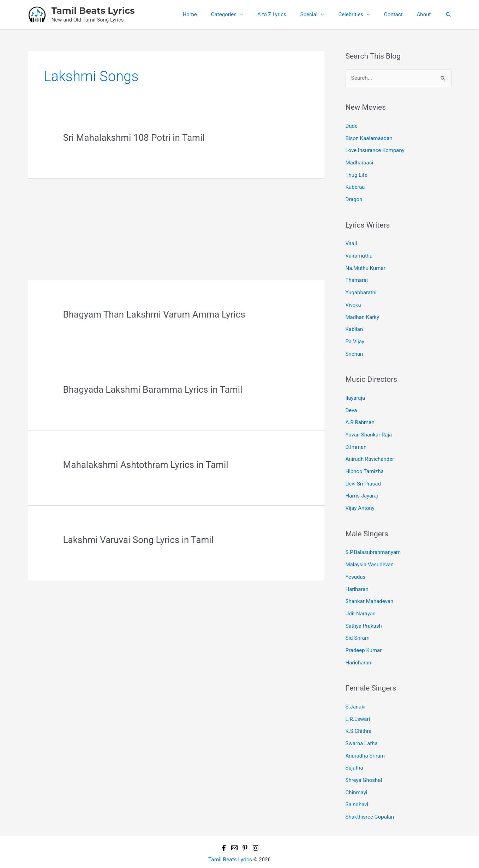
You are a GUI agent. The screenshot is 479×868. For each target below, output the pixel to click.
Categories (243, 14)
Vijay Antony (360, 499)
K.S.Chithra (359, 718)
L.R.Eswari (358, 706)
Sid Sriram (358, 627)
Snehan (354, 348)
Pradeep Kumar (364, 639)
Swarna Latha (362, 730)
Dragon (354, 197)
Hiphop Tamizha (365, 464)
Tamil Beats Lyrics (93, 11)
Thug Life (357, 173)
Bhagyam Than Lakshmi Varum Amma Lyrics (154, 314)
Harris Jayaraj (362, 488)
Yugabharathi (361, 289)
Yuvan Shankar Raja (369, 428)
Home (212, 14)
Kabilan (354, 325)
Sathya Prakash (364, 615)
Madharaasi (360, 162)
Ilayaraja (355, 392)
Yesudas (356, 567)
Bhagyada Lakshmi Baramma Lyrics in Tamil (153, 390)
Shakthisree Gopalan (370, 802)
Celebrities (360, 14)
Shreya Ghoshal (364, 766)
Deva (351, 404)
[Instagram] (256, 832)
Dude (352, 126)
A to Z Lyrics (288, 14)
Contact (399, 14)
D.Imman (356, 440)
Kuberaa (355, 185)
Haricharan (358, 651)
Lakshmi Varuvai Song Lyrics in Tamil (138, 540)
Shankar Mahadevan (370, 591)
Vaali (351, 241)
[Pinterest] (245, 832)
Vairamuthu (359, 253)
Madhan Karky (363, 313)
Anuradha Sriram (365, 742)
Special (321, 14)
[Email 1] (234, 832)
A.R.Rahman (360, 416)
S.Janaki (356, 694)
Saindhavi (357, 790)
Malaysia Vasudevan (370, 555)
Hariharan (357, 579)
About (426, 14)
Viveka (353, 301)
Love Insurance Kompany (375, 150)
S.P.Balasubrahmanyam (373, 543)
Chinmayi (357, 778)
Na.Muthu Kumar (366, 265)
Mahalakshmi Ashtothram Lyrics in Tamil (146, 465)
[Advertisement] (176, 228)
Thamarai (357, 277)
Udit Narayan (361, 603)
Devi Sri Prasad (363, 476)
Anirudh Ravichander (370, 452)
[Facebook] (224, 832)
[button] (448, 14)
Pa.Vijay (355, 336)
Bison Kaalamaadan (369, 138)
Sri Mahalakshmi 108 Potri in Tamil (134, 138)
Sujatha (354, 754)
